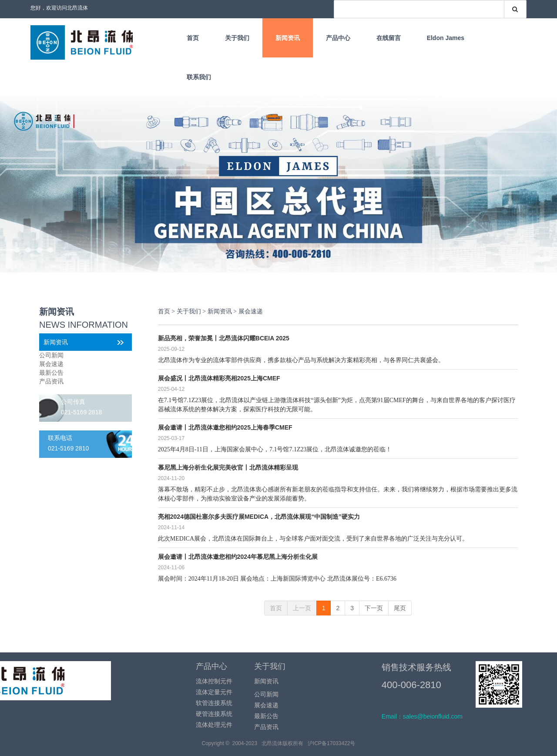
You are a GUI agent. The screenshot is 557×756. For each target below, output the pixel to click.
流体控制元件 (214, 681)
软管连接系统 (214, 703)
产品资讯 (51, 381)
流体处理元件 (214, 725)
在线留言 (389, 38)
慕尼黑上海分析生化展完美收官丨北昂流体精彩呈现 (228, 467)
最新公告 (51, 373)
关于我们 (237, 38)
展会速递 (51, 364)
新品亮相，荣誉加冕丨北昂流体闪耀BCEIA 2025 (224, 338)
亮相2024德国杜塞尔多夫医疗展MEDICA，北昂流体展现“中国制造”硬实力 (259, 517)
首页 (193, 38)
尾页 (400, 608)
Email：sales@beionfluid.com (422, 716)
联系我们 (199, 77)
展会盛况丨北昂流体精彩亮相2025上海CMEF (219, 378)
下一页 (374, 608)
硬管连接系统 (214, 714)
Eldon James (446, 38)
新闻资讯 (288, 38)
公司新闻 (51, 355)
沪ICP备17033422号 (331, 743)
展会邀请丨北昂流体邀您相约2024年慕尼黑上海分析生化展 (238, 557)
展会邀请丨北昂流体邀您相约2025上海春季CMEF (225, 427)
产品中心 (338, 38)
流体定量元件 (214, 692)
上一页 (302, 608)
